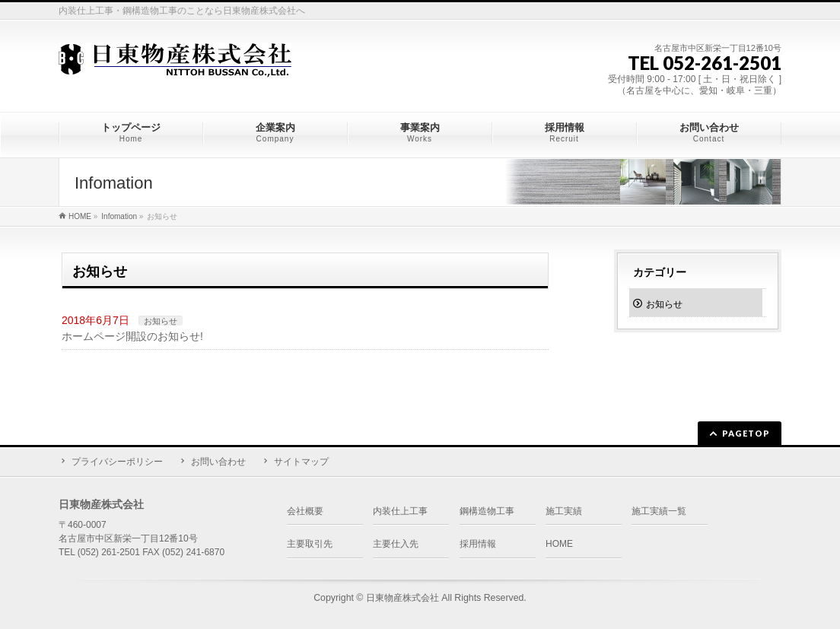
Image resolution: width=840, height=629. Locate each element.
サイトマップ (301, 462)
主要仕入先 (396, 544)
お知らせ (161, 321)
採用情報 (478, 544)
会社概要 (305, 511)
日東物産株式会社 (402, 598)
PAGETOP (746, 433)
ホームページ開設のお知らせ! (132, 336)
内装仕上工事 (400, 511)
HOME (559, 544)
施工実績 (564, 511)
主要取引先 (310, 544)
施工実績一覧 (659, 511)
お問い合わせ (218, 462)
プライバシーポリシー (117, 462)
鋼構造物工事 (487, 511)
